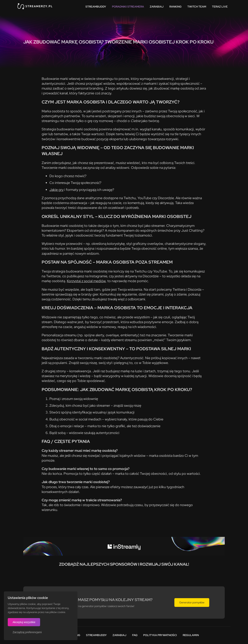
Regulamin (191, 635)
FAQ (135, 635)
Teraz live (220, 7)
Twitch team (197, 7)
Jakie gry (56, 190)
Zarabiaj (157, 7)
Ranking (175, 7)
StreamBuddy (96, 7)
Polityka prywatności (160, 635)
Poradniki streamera (128, 7)
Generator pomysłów (192, 602)
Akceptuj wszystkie (24, 622)
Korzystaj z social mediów (86, 281)
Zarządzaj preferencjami (27, 632)
